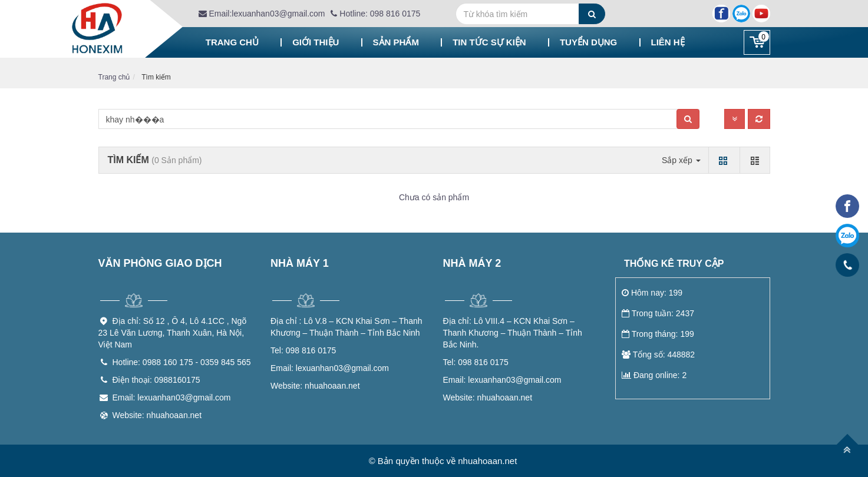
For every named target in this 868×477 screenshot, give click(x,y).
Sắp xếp (681, 160)
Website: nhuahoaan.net (157, 415)
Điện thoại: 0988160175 (156, 380)
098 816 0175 (303, 350)
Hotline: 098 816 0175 (375, 14)
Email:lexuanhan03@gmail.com (262, 14)
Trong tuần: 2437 (658, 313)
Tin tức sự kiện (489, 42)
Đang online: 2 (654, 375)
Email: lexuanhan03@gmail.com (172, 397)
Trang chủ (232, 42)
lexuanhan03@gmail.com (330, 368)
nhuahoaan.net (315, 386)
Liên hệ (668, 42)
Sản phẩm (396, 42)
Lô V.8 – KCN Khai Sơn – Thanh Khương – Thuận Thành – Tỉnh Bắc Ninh (346, 327)
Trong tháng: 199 (658, 334)
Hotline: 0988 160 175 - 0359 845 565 (182, 362)
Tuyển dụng (588, 42)
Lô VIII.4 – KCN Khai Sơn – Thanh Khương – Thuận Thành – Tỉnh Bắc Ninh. (513, 333)
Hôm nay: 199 (652, 293)
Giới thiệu (316, 42)
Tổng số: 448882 (658, 355)
